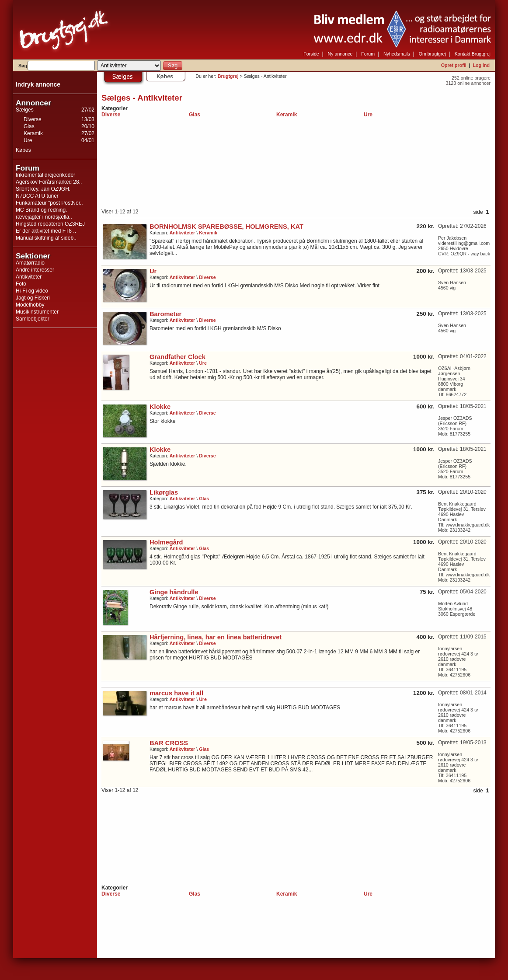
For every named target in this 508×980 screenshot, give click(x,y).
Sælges (25, 110)
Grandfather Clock (177, 357)
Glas (29, 126)
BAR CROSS (169, 743)
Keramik (33, 133)
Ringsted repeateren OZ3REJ (50, 224)
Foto (21, 284)
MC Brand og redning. (41, 210)
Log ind (481, 65)
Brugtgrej (228, 76)
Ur (153, 271)
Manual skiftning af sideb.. (46, 238)
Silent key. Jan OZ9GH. (43, 189)
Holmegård (166, 542)
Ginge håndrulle (174, 592)
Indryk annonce (38, 85)
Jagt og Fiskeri (33, 298)
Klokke (160, 407)
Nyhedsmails (397, 54)
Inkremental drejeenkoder (45, 175)
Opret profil (454, 65)
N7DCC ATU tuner (37, 196)
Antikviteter (29, 277)
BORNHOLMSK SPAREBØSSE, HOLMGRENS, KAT (226, 227)
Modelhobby (30, 305)
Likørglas (164, 492)
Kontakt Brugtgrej (473, 54)
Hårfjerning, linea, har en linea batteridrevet (216, 637)
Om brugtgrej (432, 54)
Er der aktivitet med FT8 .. (46, 231)
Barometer (165, 314)
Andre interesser (35, 270)
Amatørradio (30, 263)
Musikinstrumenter (37, 312)
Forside (311, 54)
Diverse (33, 119)
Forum (368, 54)
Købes (23, 150)
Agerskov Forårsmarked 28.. (49, 182)
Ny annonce (340, 54)
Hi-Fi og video (32, 291)
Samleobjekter (33, 319)
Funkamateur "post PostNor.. (49, 203)
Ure (28, 140)
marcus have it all (176, 693)
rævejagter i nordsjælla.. (44, 217)
